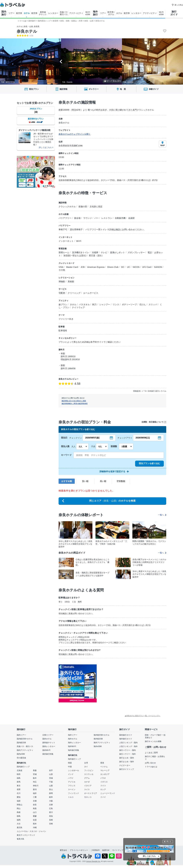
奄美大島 (20, 839)
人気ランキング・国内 (128, 743)
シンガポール (74, 770)
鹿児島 (20, 828)
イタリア (88, 786)
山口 (35, 812)
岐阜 (51, 797)
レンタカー (53, 13)
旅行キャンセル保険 (153, 741)
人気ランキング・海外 (128, 746)
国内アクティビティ (25, 750)
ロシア (103, 789)
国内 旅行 (4, 13)
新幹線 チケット (43, 13)
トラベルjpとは (151, 767)
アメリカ (72, 782)
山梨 (51, 786)
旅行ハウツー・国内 (127, 750)
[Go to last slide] (61, 61)
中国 (70, 767)
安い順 (85, 481)
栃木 (35, 778)
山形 (51, 774)
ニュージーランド (108, 793)
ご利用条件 (95, 850)
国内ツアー (21, 735)
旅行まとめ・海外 (127, 762)
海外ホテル (73, 739)
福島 (19, 778)
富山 (51, 789)
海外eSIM (98, 746)
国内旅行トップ (23, 767)
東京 (19, 786)
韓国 (70, 763)
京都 (35, 801)
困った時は (177, 5)
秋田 (19, 774)
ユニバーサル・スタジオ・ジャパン (31, 831)
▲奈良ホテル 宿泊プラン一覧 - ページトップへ (142, 716)
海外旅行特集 (74, 750)
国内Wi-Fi (46, 750)
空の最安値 (21, 758)
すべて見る (112, 81)
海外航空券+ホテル (101, 735)
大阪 (51, 801)
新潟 (35, 789)
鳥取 (35, 808)
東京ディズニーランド (26, 835)
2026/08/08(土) (143, 438)
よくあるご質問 (151, 753)
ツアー (12, 13)
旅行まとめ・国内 (127, 758)
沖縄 (35, 828)
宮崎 (51, 824)
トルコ (71, 797)
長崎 (51, 820)
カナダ (87, 782)
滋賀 (19, 801)
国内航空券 (21, 743)
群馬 (19, 782)
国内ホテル (47, 739)
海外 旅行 (95, 13)
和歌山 (20, 805)
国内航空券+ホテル (25, 739)
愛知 (19, 797)
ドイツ (103, 786)
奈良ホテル (27, 31)
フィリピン (89, 770)
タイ (86, 767)
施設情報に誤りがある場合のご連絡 (74, 401)
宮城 (35, 774)
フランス (72, 786)
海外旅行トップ (74, 759)
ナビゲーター (125, 765)
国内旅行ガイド (126, 735)
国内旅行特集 (48, 754)
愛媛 (35, 816)
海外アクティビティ (102, 743)
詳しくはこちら (149, 856)
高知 (51, 816)
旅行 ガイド (174, 13)
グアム (87, 778)
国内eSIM (21, 754)
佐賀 (35, 820)
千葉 (51, 782)
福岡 (19, 820)
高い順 (103, 481)
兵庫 (51, 805)
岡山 (19, 808)
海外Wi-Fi (72, 746)
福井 (35, 793)
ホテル (27, 13)
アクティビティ (76, 13)
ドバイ (103, 797)
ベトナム (104, 767)
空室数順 (121, 481)
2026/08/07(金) (92, 438)
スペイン (72, 789)
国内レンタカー (49, 746)
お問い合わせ (150, 763)
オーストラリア (91, 793)
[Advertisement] (127, 683)
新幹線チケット (49, 743)
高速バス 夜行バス (64, 13)
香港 (102, 763)
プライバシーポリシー (79, 850)
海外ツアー (73, 735)
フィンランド (74, 793)
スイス (87, 789)
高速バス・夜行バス (25, 746)
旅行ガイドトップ (127, 769)
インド (71, 774)
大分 (19, 824)
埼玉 (35, 782)
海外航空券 (98, 739)
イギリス (104, 782)
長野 (19, 789)
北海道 (20, 770)
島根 (19, 812)
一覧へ (162, 515)
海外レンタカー (74, 743)
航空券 (19, 13)
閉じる (169, 841)
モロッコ (88, 797)
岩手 (51, 770)
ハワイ (71, 778)
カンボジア (105, 774)
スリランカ (89, 774)
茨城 (51, 778)
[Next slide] (122, 61)
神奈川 (36, 786)
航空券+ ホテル (111, 13)
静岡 (51, 793)
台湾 (86, 763)
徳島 (19, 816)
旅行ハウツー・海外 (127, 754)
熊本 (35, 824)
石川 (19, 793)
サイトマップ (118, 850)
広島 (51, 808)
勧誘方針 (106, 850)
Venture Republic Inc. (93, 861)
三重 (35, 797)
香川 (51, 812)
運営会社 (63, 850)
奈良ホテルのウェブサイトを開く (75, 134)
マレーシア (105, 770)
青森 (35, 770)
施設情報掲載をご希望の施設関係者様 (75, 403)
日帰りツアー (48, 735)
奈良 (35, 805)
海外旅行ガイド (126, 739)
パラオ (103, 778)
